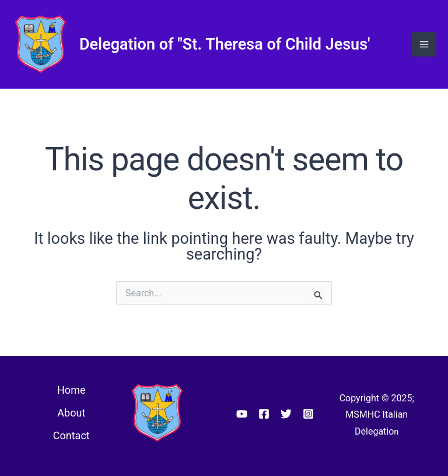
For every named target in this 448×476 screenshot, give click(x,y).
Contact (71, 435)
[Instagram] (308, 414)
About (71, 413)
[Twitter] (286, 414)
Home (71, 390)
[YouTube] (242, 414)
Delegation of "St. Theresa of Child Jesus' (225, 44)
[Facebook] (264, 414)
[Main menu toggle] (424, 44)
